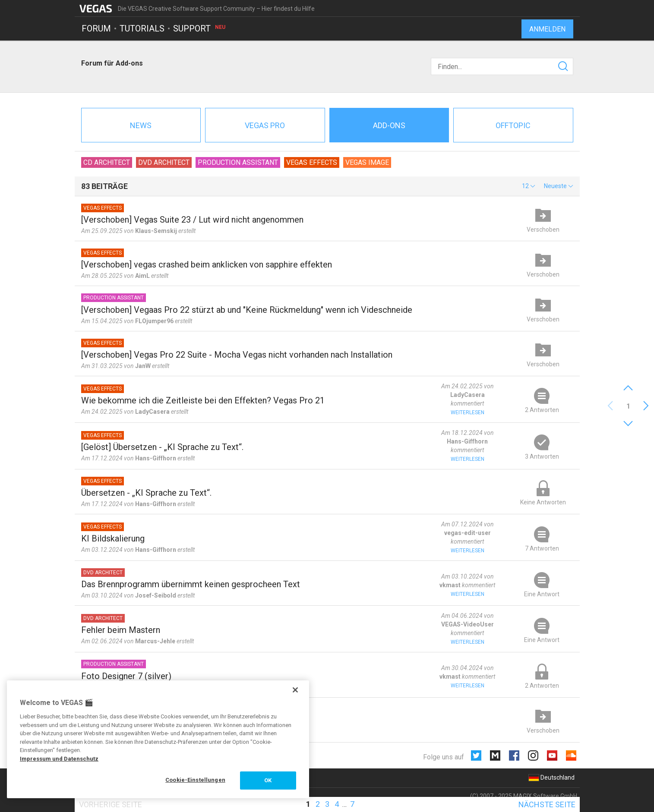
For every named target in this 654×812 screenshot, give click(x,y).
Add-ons (389, 125)
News (141, 125)
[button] (529, 186)
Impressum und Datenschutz (59, 759)
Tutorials (142, 28)
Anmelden (547, 29)
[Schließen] (295, 690)
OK (268, 780)
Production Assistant (238, 162)
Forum (96, 28)
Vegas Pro (265, 125)
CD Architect (107, 162)
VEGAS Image (367, 162)
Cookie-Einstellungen (195, 780)
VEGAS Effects (312, 162)
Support (200, 28)
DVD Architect (164, 162)
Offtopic (513, 125)
